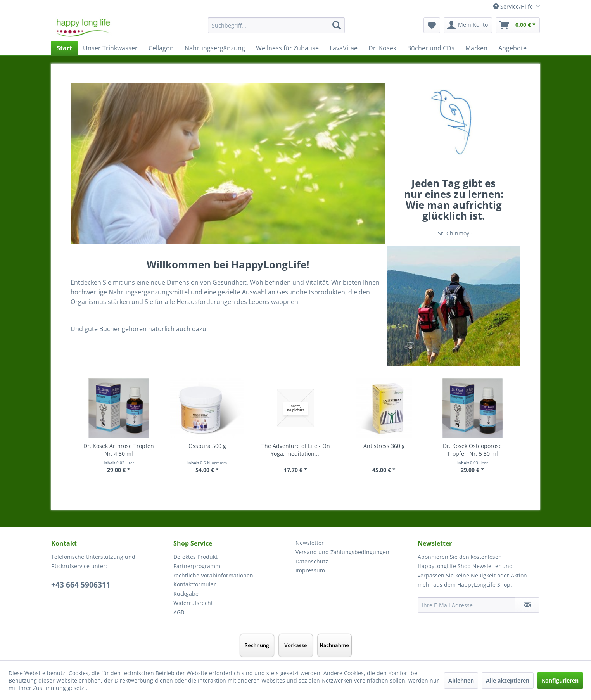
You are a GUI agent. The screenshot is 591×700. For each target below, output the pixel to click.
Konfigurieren (560, 680)
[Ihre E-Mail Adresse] (467, 605)
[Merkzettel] (432, 25)
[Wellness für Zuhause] (287, 48)
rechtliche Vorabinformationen (213, 575)
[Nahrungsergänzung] (215, 48)
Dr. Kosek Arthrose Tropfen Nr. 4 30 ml (119, 450)
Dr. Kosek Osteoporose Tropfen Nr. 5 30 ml (472, 450)
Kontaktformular (195, 584)
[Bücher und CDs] (431, 48)
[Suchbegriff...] (276, 25)
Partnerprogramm (197, 566)
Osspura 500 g (207, 446)
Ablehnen (461, 680)
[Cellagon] (161, 48)
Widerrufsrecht (193, 603)
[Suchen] (337, 25)
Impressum (310, 570)
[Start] (64, 48)
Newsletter (310, 543)
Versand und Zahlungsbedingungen (342, 552)
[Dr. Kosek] (382, 48)
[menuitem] (276, 29)
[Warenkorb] (518, 25)
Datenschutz (312, 561)
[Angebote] (512, 48)
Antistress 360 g (384, 446)
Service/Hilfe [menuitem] (514, 6)
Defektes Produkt (195, 557)
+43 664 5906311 (81, 585)
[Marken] (476, 48)
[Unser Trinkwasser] (110, 48)
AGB (179, 612)
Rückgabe (186, 594)
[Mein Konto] (468, 25)
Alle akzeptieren (508, 680)
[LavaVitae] (344, 48)
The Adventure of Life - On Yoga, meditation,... (296, 450)
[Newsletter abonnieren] (527, 605)
